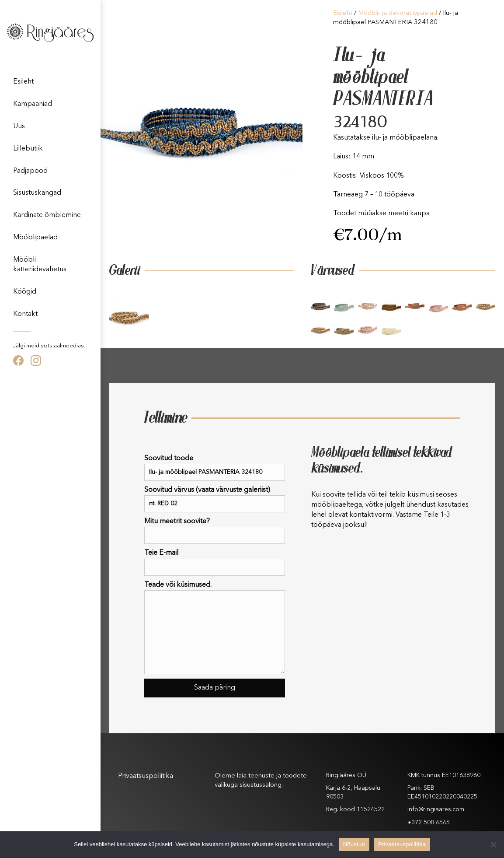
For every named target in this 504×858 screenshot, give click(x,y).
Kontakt (25, 314)
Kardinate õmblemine (47, 215)
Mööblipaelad (35, 238)
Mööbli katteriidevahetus (40, 265)
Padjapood (30, 171)
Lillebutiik (28, 149)
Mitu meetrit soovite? (215, 531)
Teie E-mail (215, 562)
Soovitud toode (215, 468)
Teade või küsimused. (215, 628)
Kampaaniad (33, 104)
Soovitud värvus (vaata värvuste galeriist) (215, 499)
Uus (19, 126)
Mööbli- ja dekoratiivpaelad (398, 13)
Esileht (23, 82)
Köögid (25, 292)
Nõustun (354, 844)
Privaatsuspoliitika (146, 776)
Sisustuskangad (37, 193)
